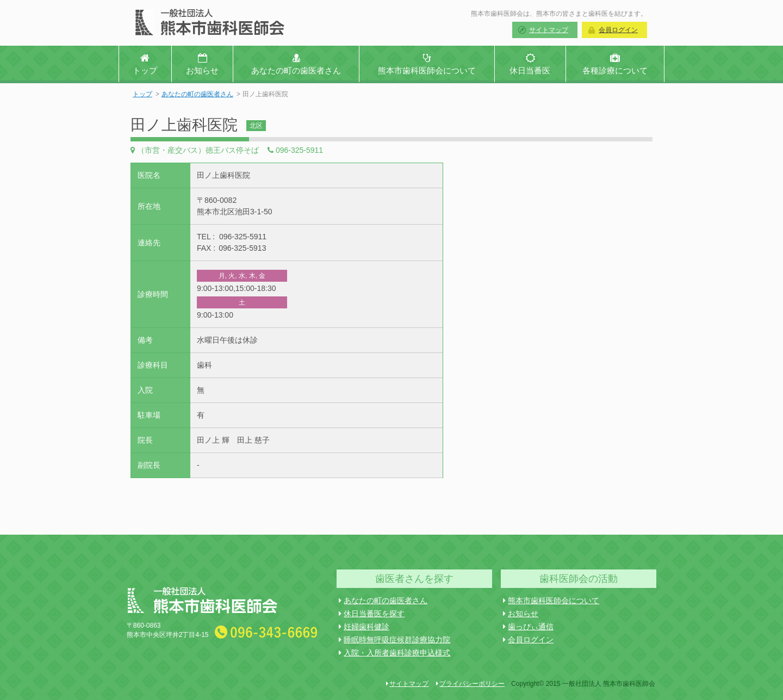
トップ (142, 94)
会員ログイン (618, 30)
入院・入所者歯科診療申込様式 (394, 653)
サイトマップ (549, 30)
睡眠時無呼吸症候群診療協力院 (394, 640)
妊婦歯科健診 (364, 627)
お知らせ (521, 614)
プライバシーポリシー (470, 684)
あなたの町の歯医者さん (197, 94)
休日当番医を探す (372, 614)
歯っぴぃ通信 (528, 627)
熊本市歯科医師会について (551, 600)
